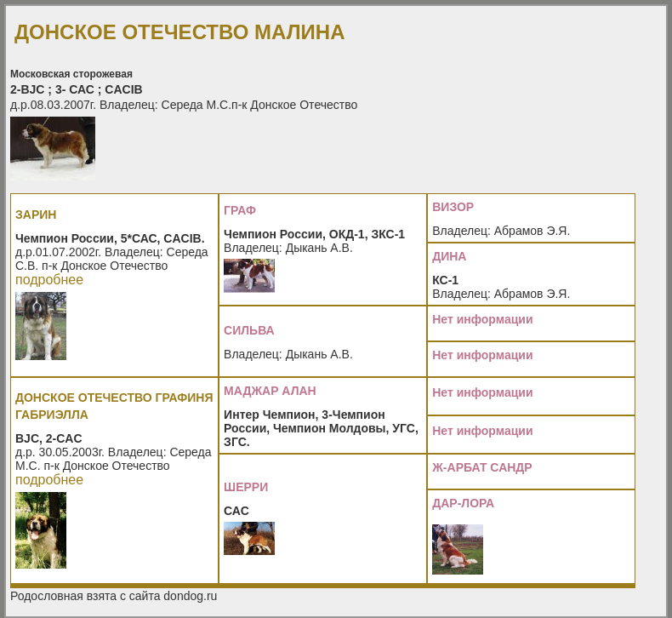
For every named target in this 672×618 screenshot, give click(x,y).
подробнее (49, 280)
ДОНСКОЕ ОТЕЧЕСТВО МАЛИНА (179, 32)
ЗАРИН (36, 215)
